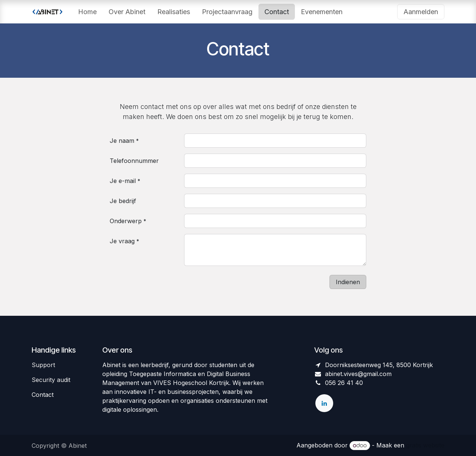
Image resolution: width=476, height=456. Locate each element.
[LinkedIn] (324, 403)
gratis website (425, 445)
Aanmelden (421, 12)
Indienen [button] (348, 282)
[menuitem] (87, 12)
